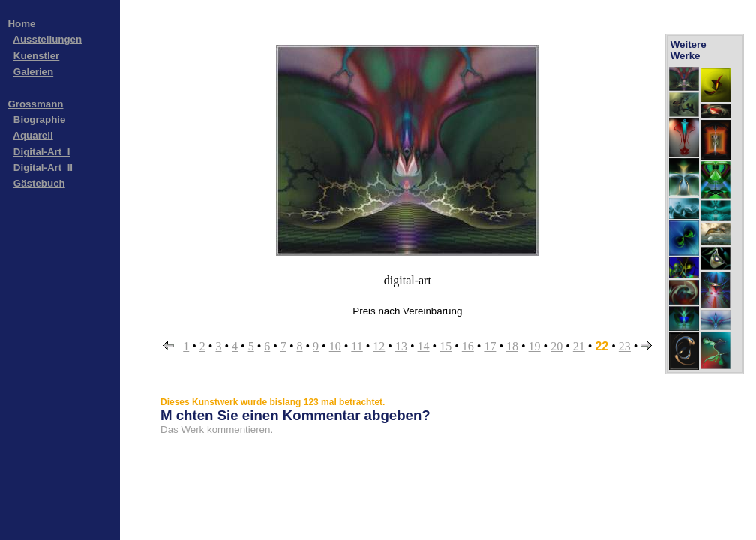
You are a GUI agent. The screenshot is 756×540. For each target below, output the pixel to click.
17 (490, 346)
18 (512, 346)
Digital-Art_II (43, 168)
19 (535, 346)
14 (424, 346)
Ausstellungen (47, 39)
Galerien (33, 72)
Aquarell (33, 135)
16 (468, 346)
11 (357, 346)
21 (579, 346)
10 (335, 346)
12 (379, 346)
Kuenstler (36, 56)
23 (625, 346)
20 (556, 346)
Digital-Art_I (42, 152)
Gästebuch (39, 183)
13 (401, 346)
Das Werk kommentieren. (217, 429)
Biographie (40, 120)
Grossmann (35, 104)
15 (445, 346)
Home (21, 24)
